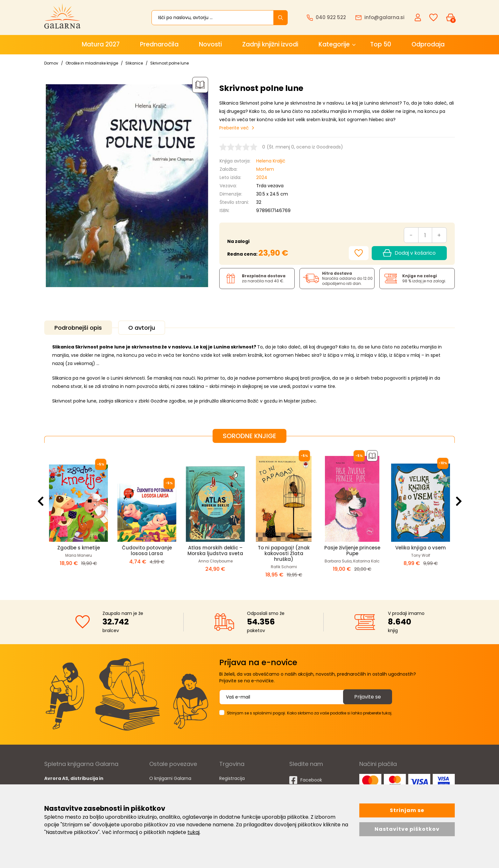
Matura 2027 (101, 44)
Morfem (265, 169)
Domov (51, 63)
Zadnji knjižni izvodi (270, 44)
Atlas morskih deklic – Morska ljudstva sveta (215, 551)
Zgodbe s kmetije (79, 548)
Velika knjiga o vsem (421, 548)
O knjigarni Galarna (170, 778)
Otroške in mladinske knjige (92, 63)
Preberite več (234, 128)
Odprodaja (428, 44)
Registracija (232, 778)
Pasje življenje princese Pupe (352, 551)
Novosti (210, 44)
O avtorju (142, 328)
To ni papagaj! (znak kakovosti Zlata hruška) (284, 553)
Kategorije (334, 44)
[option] (78, 516)
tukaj (193, 832)
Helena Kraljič (271, 161)
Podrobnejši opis (78, 328)
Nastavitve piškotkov (407, 829)
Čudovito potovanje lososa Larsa (147, 551)
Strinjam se (407, 810)
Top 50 (381, 44)
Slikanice (134, 63)
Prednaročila (159, 44)
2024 (262, 177)
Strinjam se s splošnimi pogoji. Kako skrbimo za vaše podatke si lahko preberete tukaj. (310, 713)
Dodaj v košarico (409, 253)
